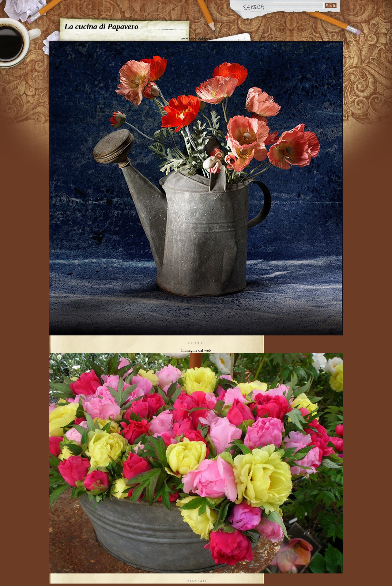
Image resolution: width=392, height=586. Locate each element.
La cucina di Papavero (101, 26)
